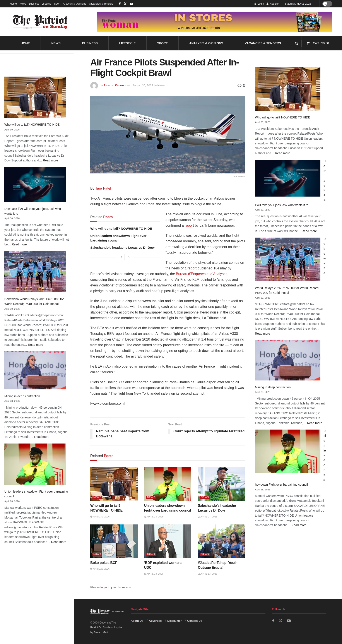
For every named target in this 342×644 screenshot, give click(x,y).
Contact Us (195, 621)
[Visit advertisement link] (214, 22)
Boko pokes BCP (104, 563)
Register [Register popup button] (273, 4)
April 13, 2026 (154, 574)
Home (13, 4)
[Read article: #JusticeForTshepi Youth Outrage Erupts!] (221, 541)
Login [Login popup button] (259, 4)
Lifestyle (47, 4)
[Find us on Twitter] (280, 621)
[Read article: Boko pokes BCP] (114, 541)
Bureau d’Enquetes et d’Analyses (202, 274)
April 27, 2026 (208, 517)
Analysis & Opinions (74, 4)
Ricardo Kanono (115, 85)
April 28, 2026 (154, 517)
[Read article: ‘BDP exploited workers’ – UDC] (168, 541)
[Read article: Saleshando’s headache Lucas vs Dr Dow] (221, 484)
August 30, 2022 (143, 85)
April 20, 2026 (100, 569)
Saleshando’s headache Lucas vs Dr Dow (122, 247)
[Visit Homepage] (40, 22)
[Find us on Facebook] (273, 621)
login (104, 587)
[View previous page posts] (121, 257)
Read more (50, 160)
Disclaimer (174, 621)
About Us (137, 621)
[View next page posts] (129, 257)
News (23, 4)
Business (34, 4)
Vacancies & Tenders (101, 4)
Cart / (321, 43)
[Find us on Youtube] (289, 621)
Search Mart (101, 632)
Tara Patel (103, 188)
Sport (57, 4)
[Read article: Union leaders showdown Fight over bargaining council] (168, 484)
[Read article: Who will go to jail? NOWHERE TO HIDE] (114, 484)
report (189, 225)
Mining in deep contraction (22, 396)
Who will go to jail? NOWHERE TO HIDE (32, 125)
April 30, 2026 (100, 517)
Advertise (155, 621)
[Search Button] (297, 43)
